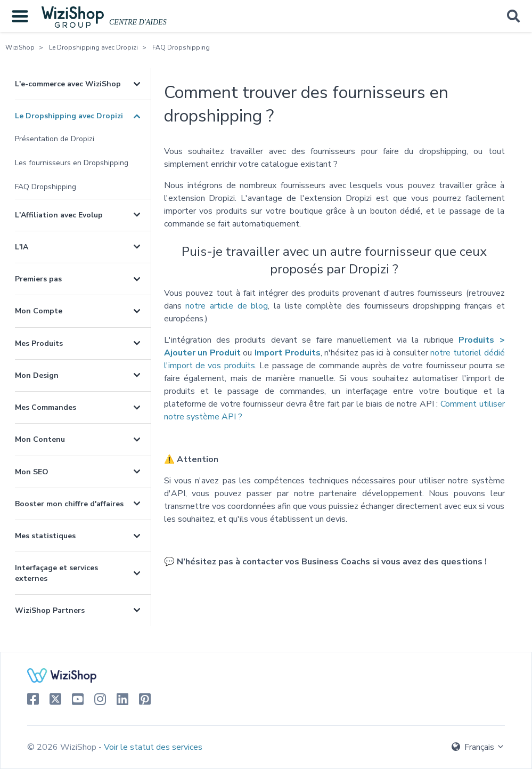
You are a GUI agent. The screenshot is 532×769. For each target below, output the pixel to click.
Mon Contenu (40, 439)
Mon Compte (39, 311)
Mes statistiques (45, 536)
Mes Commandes (46, 407)
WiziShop (20, 47)
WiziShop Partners (50, 610)
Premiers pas (38, 279)
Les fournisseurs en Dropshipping (72, 163)
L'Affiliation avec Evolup (59, 215)
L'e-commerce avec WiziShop (68, 84)
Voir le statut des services (153, 747)
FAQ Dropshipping (181, 47)
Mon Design (37, 375)
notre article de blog (227, 306)
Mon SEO (32, 472)
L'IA (22, 247)
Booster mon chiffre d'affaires (69, 504)
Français (478, 747)
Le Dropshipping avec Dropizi (93, 47)
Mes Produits (39, 343)
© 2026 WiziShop (63, 747)
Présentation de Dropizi (55, 139)
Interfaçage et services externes (56, 573)
